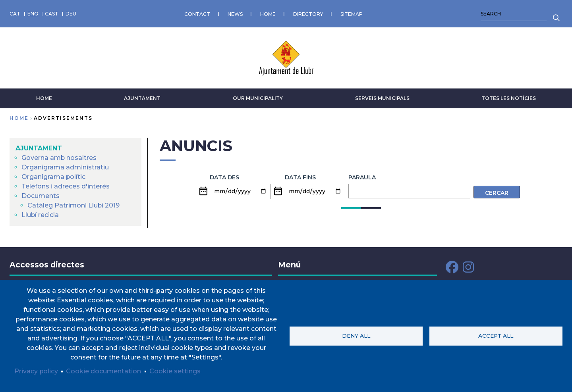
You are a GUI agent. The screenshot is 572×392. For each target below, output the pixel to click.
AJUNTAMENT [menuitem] (39, 148)
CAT (15, 14)
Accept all (496, 336)
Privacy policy (36, 371)
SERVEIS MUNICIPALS (382, 98)
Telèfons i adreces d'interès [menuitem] (66, 186)
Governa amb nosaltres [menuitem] (59, 158)
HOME (268, 14)
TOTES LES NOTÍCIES (509, 98)
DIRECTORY (308, 14)
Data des (224, 177)
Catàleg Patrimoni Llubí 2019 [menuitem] (74, 205)
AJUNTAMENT (142, 98)
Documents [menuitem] (41, 196)
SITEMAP (352, 14)
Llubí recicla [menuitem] (40, 215)
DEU (71, 14)
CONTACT (197, 14)
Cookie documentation (104, 371)
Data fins (300, 177)
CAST (52, 14)
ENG (33, 14)
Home (19, 118)
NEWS (235, 14)
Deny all (356, 336)
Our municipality (258, 98)
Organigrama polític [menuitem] (54, 177)
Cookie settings (175, 371)
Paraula (362, 177)
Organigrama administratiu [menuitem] (65, 167)
